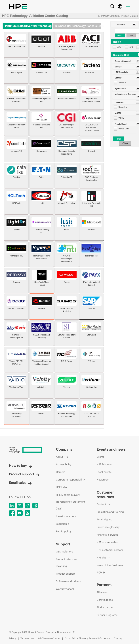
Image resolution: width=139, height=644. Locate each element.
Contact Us (103, 504)
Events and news (111, 449)
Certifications (105, 600)
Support (63, 544)
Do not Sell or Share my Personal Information (87, 638)
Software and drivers (68, 581)
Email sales (20, 483)
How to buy (21, 466)
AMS (119, 47)
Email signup (104, 519)
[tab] (27, 26)
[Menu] (128, 6)
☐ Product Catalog (128, 16)
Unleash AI (123, 107)
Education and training (110, 512)
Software (122, 83)
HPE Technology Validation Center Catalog (35, 16)
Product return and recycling (67, 563)
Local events (104, 472)
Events (101, 457)
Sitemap (118, 638)
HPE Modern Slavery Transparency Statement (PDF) (70, 502)
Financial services (107, 535)
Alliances (102, 592)
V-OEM (121, 118)
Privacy (13, 638)
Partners (104, 585)
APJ (131, 47)
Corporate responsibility (70, 480)
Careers (61, 472)
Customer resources (105, 494)
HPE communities (107, 542)
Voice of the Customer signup (110, 569)
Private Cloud (124, 129)
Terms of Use (27, 638)
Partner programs (107, 615)
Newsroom (103, 480)
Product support (24, 474)
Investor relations (66, 516)
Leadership (63, 524)
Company (64, 449)
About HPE (62, 457)
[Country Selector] (120, 6)
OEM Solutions (65, 552)
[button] (125, 24)
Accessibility (64, 464)
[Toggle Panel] (134, 24)
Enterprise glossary (108, 527)
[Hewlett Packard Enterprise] (26, 450)
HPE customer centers (110, 550)
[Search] (112, 6)
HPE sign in (103, 558)
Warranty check (65, 589)
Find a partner (105, 607)
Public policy (64, 531)
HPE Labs (61, 487)
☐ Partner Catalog (108, 16)
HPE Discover (105, 464)
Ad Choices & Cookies (49, 638)
